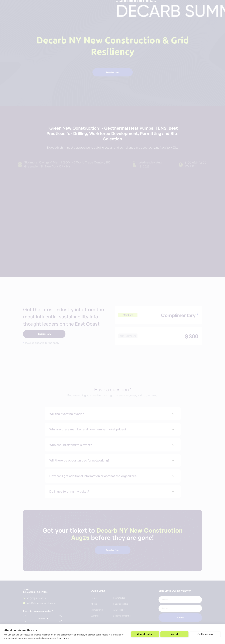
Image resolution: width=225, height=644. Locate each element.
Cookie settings (205, 634)
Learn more (63, 638)
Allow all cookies (145, 634)
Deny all (174, 634)
